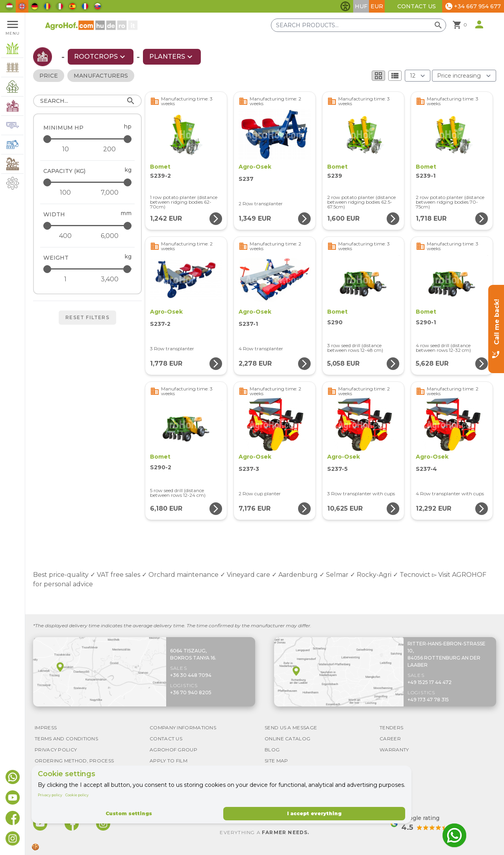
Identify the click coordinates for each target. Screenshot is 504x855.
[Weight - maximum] (88, 269)
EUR (377, 6)
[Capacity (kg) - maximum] (88, 182)
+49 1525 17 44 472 (430, 682)
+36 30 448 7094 (191, 675)
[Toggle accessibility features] (345, 6)
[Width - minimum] (65, 236)
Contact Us (417, 6)
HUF (361, 6)
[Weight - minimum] (65, 279)
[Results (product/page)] (418, 76)
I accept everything (314, 813)
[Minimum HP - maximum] (88, 139)
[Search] (87, 101)
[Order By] (464, 76)
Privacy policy (50, 795)
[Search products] (359, 25)
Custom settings (129, 813)
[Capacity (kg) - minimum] (65, 193)
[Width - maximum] (88, 226)
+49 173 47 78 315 (428, 700)
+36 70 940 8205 (191, 692)
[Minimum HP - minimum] (65, 149)
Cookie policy (77, 795)
